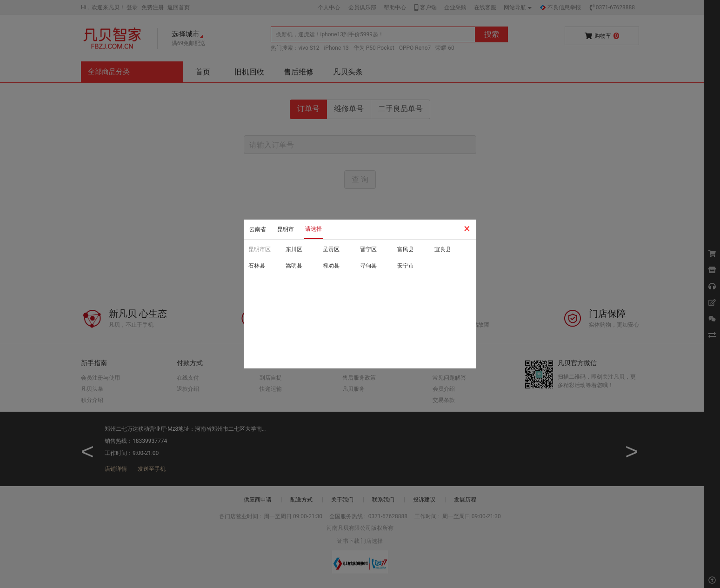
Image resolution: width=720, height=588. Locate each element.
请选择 (313, 229)
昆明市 (286, 229)
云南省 (258, 229)
